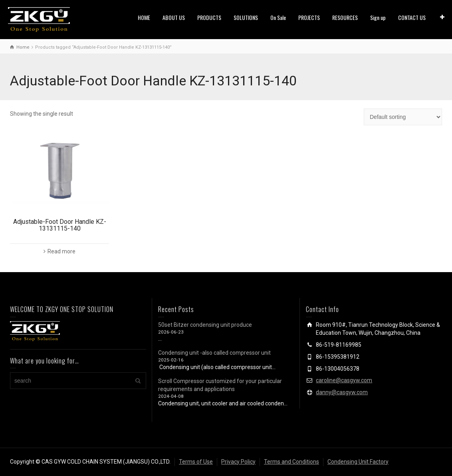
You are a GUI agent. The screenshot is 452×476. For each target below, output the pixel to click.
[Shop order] (403, 117)
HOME (144, 17)
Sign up (378, 17)
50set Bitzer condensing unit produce (205, 325)
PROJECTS (309, 17)
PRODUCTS (209, 17)
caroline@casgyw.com (344, 380)
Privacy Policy (238, 462)
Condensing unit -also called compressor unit (214, 353)
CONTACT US (412, 17)
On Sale (278, 17)
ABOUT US (174, 17)
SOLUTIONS (246, 17)
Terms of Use (196, 462)
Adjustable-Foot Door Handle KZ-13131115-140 (60, 225)
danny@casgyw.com (342, 392)
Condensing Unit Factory (358, 462)
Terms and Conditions (291, 462)
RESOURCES (345, 17)
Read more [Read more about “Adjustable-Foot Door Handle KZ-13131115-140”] (61, 251)
